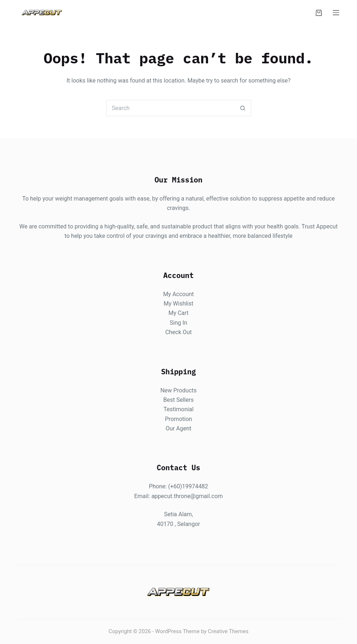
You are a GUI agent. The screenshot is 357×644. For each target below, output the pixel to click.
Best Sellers (179, 399)
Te (167, 409)
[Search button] (243, 108)
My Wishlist (179, 304)
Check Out (178, 332)
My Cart (179, 313)
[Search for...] (171, 108)
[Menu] (336, 13)
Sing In (178, 322)
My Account (178, 294)
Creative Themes (228, 631)
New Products (178, 390)
